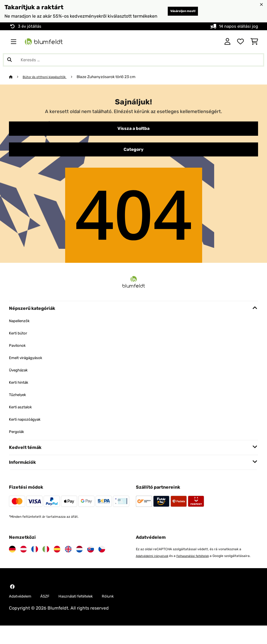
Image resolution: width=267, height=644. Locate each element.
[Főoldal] (16, 85)
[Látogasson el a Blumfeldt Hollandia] (79, 560)
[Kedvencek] (240, 50)
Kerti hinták (21, 393)
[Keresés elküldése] (10, 68)
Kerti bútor (20, 344)
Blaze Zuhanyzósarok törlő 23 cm (113, 85)
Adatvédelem (23, 614)
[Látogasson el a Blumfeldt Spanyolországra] (57, 560)
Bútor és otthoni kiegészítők (48, 85)
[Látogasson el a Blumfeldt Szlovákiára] (91, 560)
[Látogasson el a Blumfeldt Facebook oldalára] (12, 604)
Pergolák (18, 442)
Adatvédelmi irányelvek (155, 567)
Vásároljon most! (170, 15)
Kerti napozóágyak (28, 430)
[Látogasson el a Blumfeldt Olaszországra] (46, 560)
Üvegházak (21, 381)
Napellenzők (22, 332)
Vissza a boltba (134, 137)
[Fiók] (227, 50)
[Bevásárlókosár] (254, 50)
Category (134, 160)
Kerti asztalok (23, 418)
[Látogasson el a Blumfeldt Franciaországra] (35, 560)
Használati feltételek (87, 614)
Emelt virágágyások (29, 368)
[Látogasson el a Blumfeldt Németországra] (12, 560)
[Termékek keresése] (133, 68)
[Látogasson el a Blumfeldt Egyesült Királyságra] (68, 560)
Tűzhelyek (19, 405)
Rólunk (125, 614)
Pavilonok (19, 356)
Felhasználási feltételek (200, 567)
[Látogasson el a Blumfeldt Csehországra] (102, 560)
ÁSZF (51, 614)
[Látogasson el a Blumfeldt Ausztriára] (23, 560)
